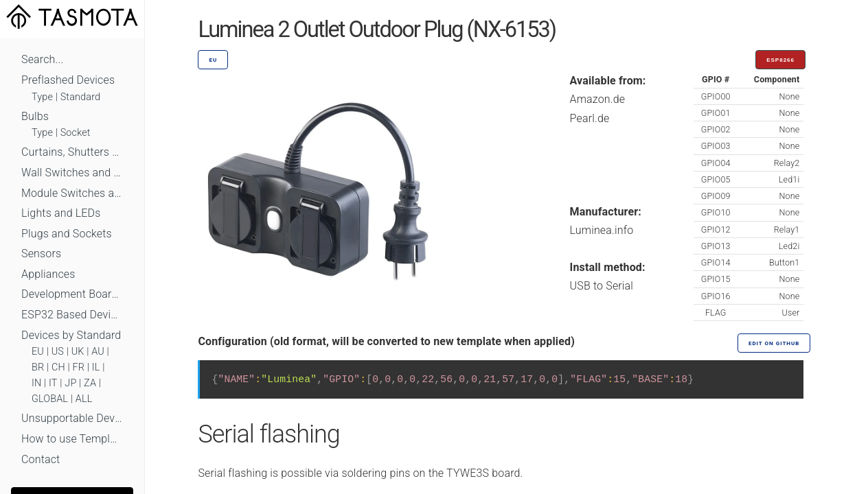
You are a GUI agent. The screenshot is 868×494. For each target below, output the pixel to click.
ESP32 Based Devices (72, 315)
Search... (42, 59)
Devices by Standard (71, 335)
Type (42, 97)
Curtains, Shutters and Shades (72, 152)
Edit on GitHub (774, 343)
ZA (90, 383)
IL (96, 367)
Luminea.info (602, 230)
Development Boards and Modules (72, 294)
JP (70, 383)
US (58, 352)
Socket (76, 133)
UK (78, 352)
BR (38, 367)
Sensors (41, 254)
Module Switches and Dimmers (72, 193)
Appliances (48, 274)
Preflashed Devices (68, 80)
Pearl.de (590, 118)
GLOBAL (50, 399)
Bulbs (35, 116)
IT (53, 383)
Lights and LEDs (61, 213)
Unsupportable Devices (72, 418)
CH (58, 367)
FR (79, 367)
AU (98, 352)
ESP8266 (780, 60)
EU (38, 352)
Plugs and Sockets (67, 234)
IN (36, 383)
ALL (84, 399)
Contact (41, 459)
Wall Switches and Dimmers (72, 173)
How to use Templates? (72, 439)
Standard (80, 97)
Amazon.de (598, 99)
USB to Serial (602, 286)
